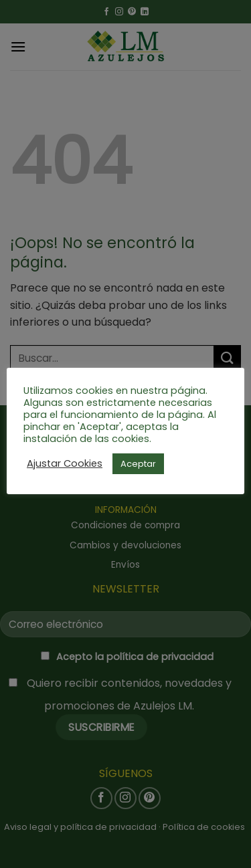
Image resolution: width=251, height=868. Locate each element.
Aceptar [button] (138, 464)
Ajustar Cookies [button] (65, 463)
